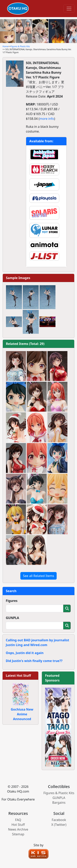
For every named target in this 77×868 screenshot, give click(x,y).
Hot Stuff (18, 825)
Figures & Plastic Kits (20, 46)
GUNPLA (12, 618)
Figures (12, 601)
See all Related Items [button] (38, 576)
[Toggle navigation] (69, 9)
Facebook (59, 820)
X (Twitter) (59, 825)
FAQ (18, 820)
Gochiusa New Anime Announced (22, 714)
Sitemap (18, 834)
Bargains (59, 803)
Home (5, 46)
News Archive (18, 829)
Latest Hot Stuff (18, 676)
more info (47, 119)
